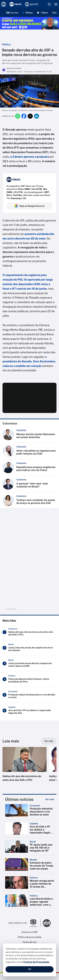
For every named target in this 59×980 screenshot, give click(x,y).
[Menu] (56, 4)
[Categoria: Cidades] (34, 824)
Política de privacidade (30, 937)
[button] (25, 767)
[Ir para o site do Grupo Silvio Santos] (25, 923)
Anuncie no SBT (29, 932)
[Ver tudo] (49, 741)
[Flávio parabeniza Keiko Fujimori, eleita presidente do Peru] (29, 679)
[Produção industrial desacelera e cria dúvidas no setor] (29, 695)
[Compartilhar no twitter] (30, 116)
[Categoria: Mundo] (33, 860)
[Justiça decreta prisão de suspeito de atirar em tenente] (29, 648)
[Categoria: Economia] (35, 806)
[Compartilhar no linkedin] (37, 116)
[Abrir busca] (49, 4)
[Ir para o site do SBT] (47, 923)
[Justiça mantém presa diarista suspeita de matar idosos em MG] (29, 663)
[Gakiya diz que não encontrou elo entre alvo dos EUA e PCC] (29, 632)
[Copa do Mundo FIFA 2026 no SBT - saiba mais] (29, 23)
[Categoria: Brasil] (33, 842)
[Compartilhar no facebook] (24, 116)
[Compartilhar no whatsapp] (18, 116)
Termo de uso (30, 942)
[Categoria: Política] (34, 878)
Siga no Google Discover (29, 206)
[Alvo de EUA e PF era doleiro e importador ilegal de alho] (29, 711)
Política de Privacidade (36, 962)
